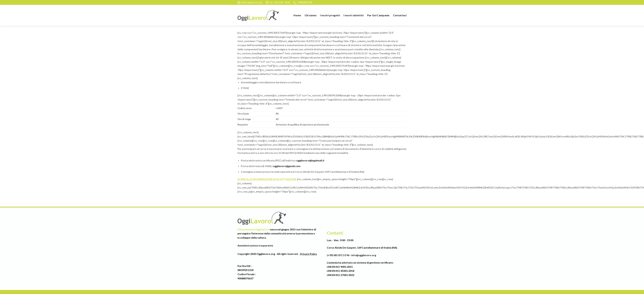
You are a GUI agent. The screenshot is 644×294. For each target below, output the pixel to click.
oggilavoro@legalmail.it (310, 160)
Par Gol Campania (378, 15)
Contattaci (400, 15)
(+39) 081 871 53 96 (338, 255)
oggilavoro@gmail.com (287, 166)
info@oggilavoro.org (364, 255)
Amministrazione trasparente (255, 245)
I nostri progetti (330, 15)
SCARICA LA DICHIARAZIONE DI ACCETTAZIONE (267, 179)
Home (297, 15)
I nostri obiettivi (354, 15)
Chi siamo (311, 15)
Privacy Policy (308, 254)
